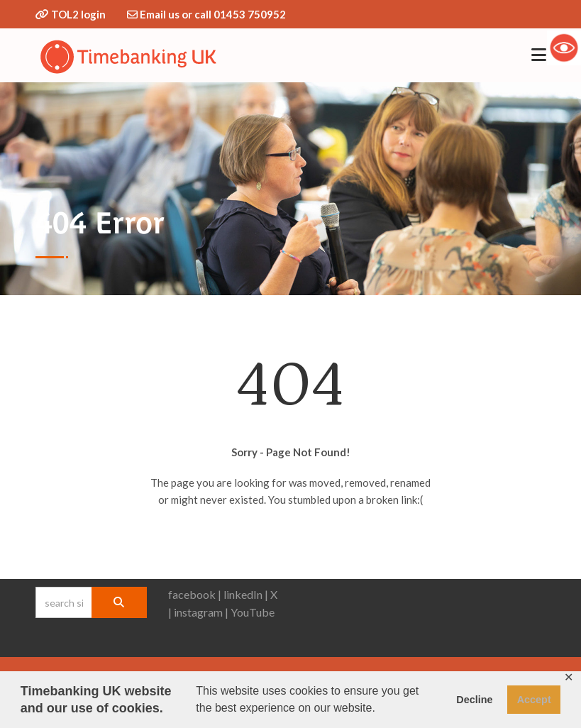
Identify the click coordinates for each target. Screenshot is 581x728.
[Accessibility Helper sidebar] (564, 48)
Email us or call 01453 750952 (213, 14)
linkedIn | (246, 594)
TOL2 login (78, 14)
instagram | (201, 612)
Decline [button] (474, 700)
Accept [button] (534, 700)
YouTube (253, 612)
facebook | (195, 594)
